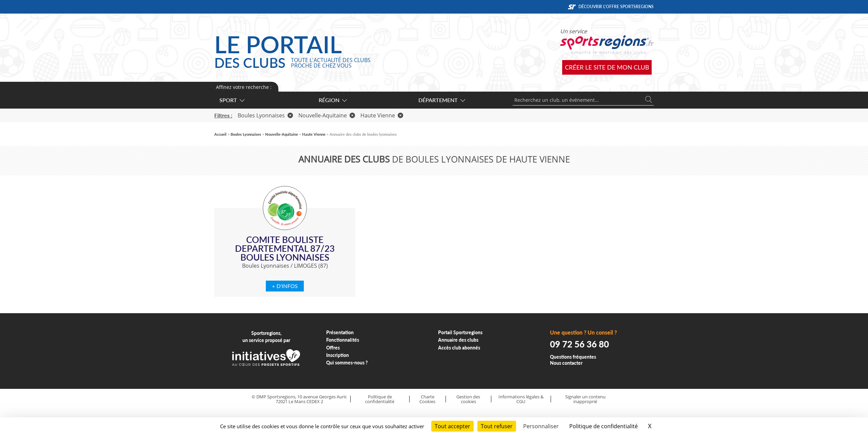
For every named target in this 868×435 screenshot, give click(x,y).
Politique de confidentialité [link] (604, 426)
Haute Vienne (382, 115)
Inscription (338, 355)
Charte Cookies (427, 399)
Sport (232, 100)
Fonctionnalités (343, 340)
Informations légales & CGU (521, 399)
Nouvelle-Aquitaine (327, 115)
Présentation (340, 332)
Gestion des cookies (468, 399)
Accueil (220, 134)
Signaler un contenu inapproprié (585, 399)
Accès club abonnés (459, 348)
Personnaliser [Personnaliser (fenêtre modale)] (541, 426)
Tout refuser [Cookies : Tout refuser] (497, 426)
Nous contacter (566, 363)
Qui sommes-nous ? (347, 363)
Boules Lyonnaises (265, 115)
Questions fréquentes (573, 357)
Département (441, 100)
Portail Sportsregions (460, 332)
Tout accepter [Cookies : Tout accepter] (452, 426)
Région (332, 100)
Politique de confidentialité (380, 399)
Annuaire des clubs (458, 340)
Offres (333, 348)
